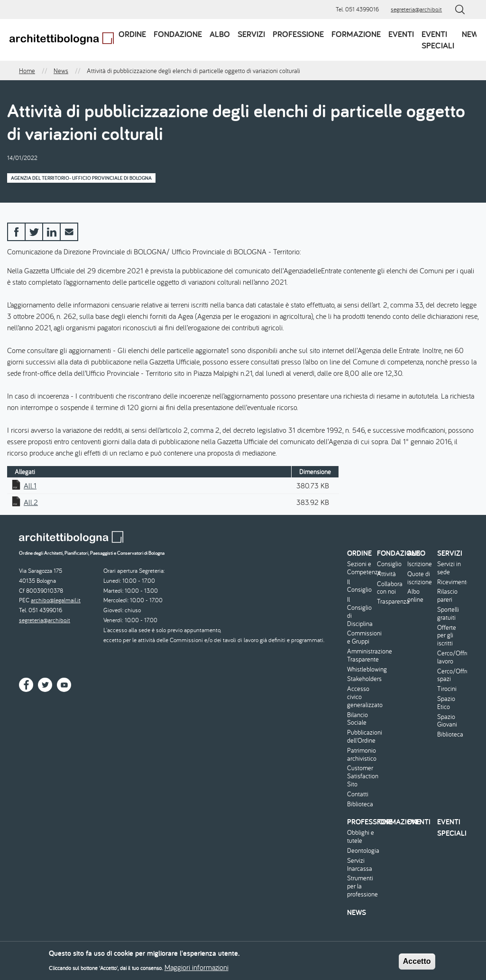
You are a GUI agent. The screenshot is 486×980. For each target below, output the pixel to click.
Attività (386, 574)
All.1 (30, 485)
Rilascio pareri (447, 596)
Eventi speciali (438, 40)
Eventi (401, 34)
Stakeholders (361, 679)
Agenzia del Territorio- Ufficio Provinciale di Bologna (81, 178)
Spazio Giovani (447, 721)
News (472, 34)
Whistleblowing (361, 669)
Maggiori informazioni (197, 970)
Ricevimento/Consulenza (451, 582)
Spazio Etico (446, 703)
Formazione (356, 34)
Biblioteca (360, 804)
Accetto (417, 964)
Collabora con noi (390, 588)
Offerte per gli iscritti (447, 635)
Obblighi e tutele (361, 837)
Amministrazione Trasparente (361, 655)
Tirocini (447, 689)
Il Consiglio (359, 586)
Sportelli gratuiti (448, 614)
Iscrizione (420, 564)
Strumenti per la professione (361, 886)
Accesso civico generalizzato (361, 697)
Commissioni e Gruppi (361, 637)
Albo (220, 34)
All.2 (31, 502)
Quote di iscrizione (420, 578)
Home (27, 71)
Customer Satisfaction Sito (361, 776)
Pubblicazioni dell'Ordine (361, 737)
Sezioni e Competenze (361, 568)
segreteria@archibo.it (416, 9)
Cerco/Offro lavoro (451, 657)
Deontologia (361, 851)
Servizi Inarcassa (360, 865)
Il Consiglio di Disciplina (360, 611)
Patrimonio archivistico (361, 755)
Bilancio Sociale (358, 719)
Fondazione (178, 34)
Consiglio (389, 564)
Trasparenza (391, 602)
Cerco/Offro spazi (451, 675)
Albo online (415, 596)
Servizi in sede (449, 568)
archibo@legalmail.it (56, 600)
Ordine (132, 34)
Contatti (358, 794)
